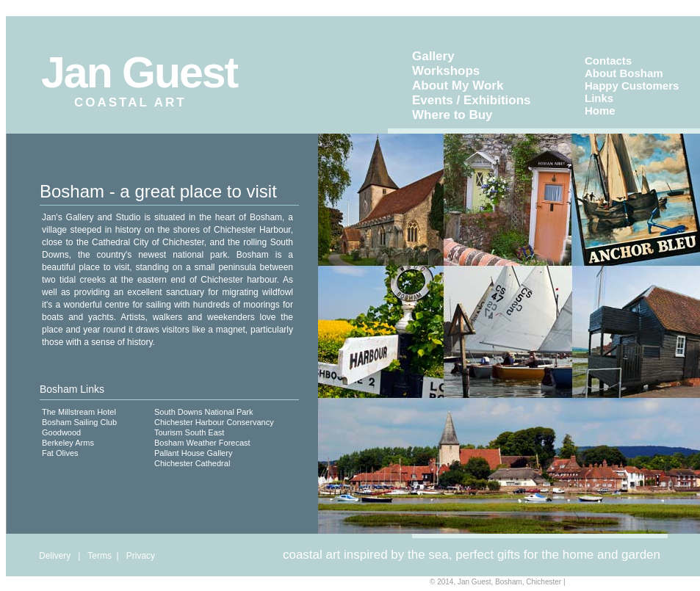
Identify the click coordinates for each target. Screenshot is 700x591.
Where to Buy (452, 115)
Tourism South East (189, 432)
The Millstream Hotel (79, 412)
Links (599, 98)
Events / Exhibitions (472, 100)
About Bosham (624, 73)
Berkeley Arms (68, 443)
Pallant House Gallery (193, 453)
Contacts (608, 61)
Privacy (141, 556)
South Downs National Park (204, 412)
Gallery (433, 56)
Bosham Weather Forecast (202, 443)
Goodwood (61, 432)
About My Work (458, 86)
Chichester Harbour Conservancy (214, 422)
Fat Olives (60, 453)
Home (600, 110)
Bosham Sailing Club (79, 422)
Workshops (446, 71)
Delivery (55, 556)
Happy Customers (632, 86)
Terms (100, 556)
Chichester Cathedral (192, 463)
